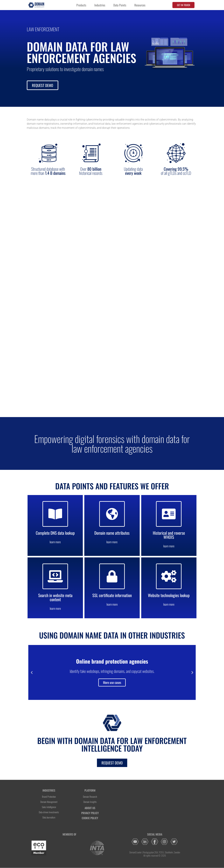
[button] (32, 673)
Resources (140, 5)
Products (81, 5)
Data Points (120, 5)
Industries (100, 5)
